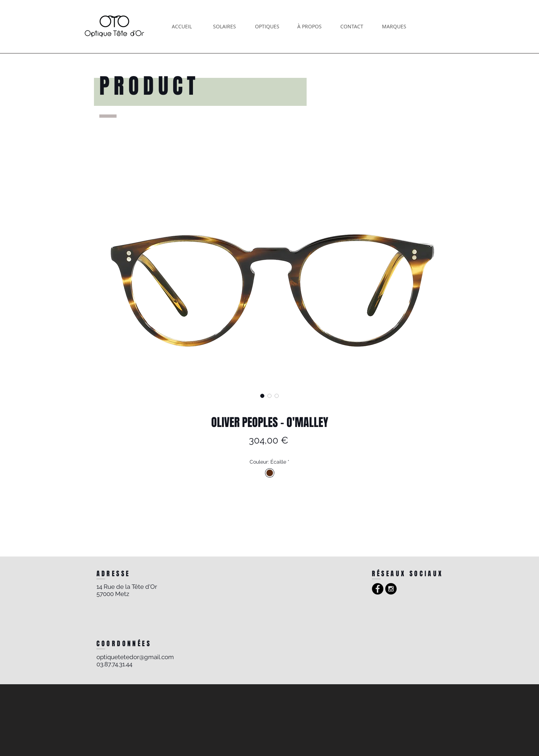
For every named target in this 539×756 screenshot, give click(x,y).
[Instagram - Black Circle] (391, 589)
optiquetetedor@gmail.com (135, 657)
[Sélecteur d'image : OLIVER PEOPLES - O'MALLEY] (263, 396)
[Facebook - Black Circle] (378, 589)
